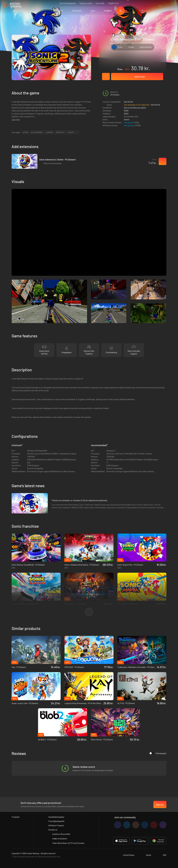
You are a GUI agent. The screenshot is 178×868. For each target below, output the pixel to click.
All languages (158, 753)
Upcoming (100, 3)
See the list (128, 102)
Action (127, 119)
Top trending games (68, 3)
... (77, 132)
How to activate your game (135, 108)
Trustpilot (16, 817)
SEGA (126, 111)
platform (49, 132)
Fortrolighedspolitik (56, 821)
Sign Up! (160, 804)
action (25, 132)
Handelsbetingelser (56, 817)
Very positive (129, 122)
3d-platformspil (37, 132)
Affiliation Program (56, 825)
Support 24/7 (113, 3)
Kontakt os (53, 830)
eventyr (70, 132)
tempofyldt (60, 132)
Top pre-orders (86, 3)
